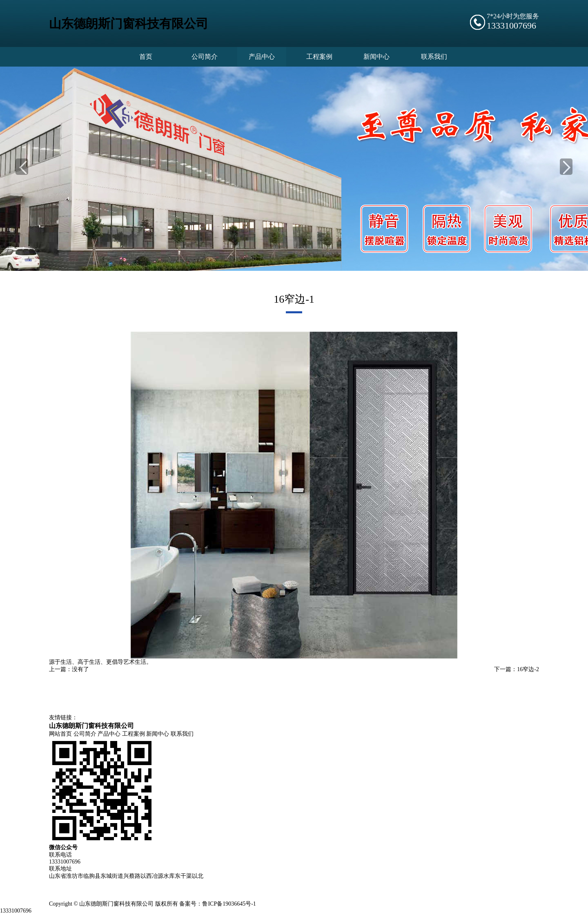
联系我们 (182, 735)
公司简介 (85, 735)
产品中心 (109, 735)
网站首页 (60, 735)
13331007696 (16, 912)
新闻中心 (158, 735)
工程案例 (134, 735)
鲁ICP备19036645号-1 (229, 905)
